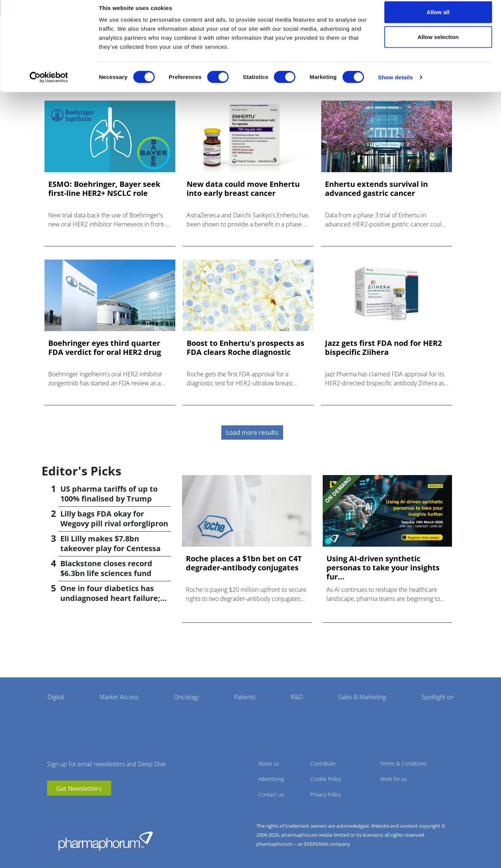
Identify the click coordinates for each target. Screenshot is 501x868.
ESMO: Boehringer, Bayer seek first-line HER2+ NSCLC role (104, 189)
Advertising (271, 779)
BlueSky (75, 807)
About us (269, 763)
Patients (245, 697)
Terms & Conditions (403, 763)
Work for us (394, 779)
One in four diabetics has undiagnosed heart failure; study (110, 598)
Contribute (323, 763)
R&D (297, 697)
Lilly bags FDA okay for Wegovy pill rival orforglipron (114, 519)
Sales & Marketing (362, 697)
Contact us (271, 794)
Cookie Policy (326, 779)
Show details (396, 85)
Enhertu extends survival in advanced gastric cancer (376, 189)
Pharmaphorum (106, 841)
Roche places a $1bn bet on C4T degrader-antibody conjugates (244, 563)
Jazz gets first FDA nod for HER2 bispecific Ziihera (383, 348)
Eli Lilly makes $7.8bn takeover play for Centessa (110, 543)
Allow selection (438, 45)
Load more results (252, 432)
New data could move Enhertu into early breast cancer (243, 189)
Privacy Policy (326, 794)
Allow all (438, 20)
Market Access (119, 697)
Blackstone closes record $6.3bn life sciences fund (106, 568)
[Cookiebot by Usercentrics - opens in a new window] (49, 85)
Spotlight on (437, 697)
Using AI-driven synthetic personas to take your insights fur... (383, 568)
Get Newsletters (79, 789)
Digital (56, 697)
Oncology (186, 697)
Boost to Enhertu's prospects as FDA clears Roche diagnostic (245, 348)
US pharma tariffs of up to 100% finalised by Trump (109, 494)
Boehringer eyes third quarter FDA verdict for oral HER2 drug (105, 348)
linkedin (64, 807)
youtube (53, 807)
